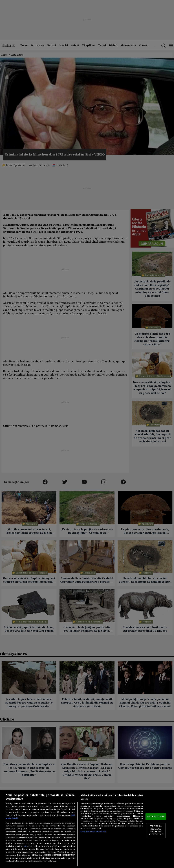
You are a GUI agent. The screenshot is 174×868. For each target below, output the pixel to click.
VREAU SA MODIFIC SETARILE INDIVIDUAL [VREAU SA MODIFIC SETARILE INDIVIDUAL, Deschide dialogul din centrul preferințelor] (156, 830)
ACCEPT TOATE (156, 816)
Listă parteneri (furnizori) (93, 832)
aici (26, 846)
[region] (87, 829)
